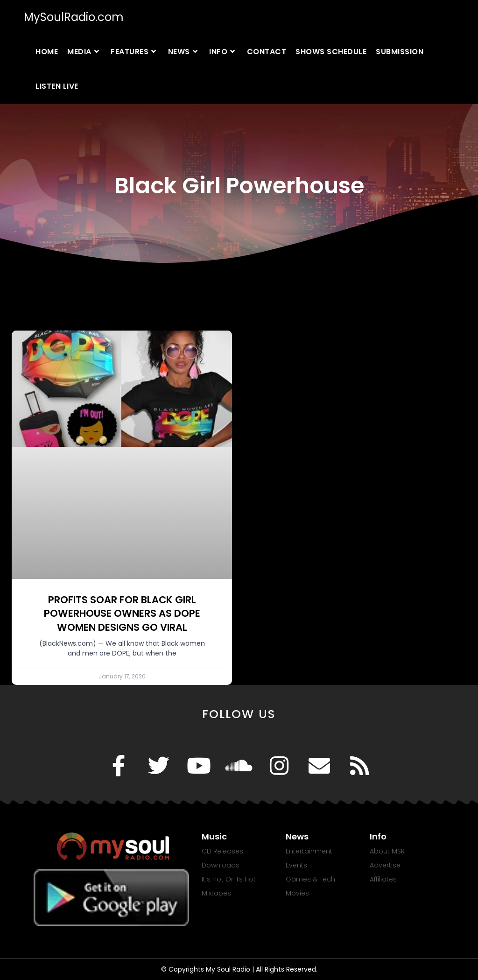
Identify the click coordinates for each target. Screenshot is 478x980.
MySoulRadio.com (74, 17)
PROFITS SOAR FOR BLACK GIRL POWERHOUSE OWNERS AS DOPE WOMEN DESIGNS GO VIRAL (122, 613)
